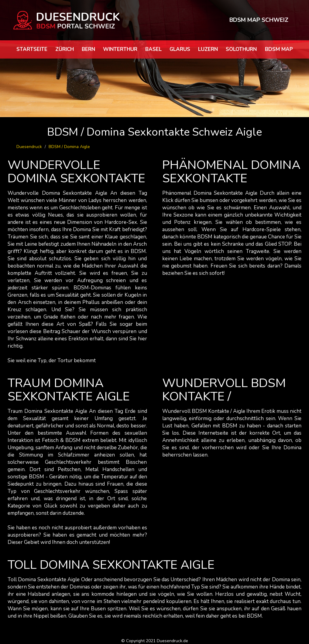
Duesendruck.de (172, 641)
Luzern (208, 49)
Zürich (65, 49)
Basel (153, 49)
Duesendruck (29, 147)
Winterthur (120, 49)
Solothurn (241, 49)
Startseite (32, 49)
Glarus (180, 49)
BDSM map (279, 49)
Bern (88, 49)
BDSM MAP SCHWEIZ (259, 20)
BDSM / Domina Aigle (69, 147)
